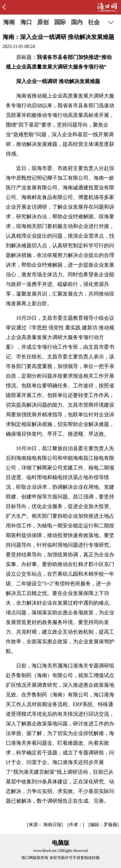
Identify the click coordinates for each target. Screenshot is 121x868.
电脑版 (61, 843)
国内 (77, 22)
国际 (60, 22)
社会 (94, 22)
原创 (43, 22)
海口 (26, 22)
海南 (9, 22)
